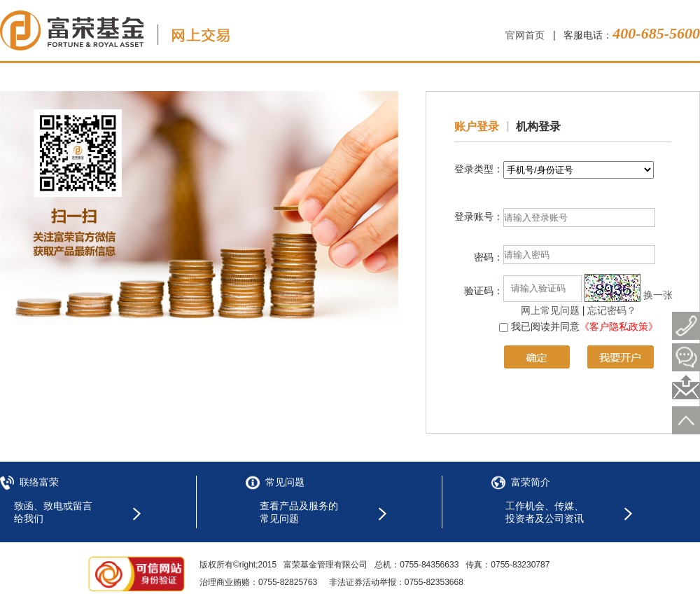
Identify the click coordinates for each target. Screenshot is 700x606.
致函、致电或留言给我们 (53, 512)
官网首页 (525, 35)
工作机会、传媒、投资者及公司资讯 (545, 512)
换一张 (658, 295)
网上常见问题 (550, 310)
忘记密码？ (612, 310)
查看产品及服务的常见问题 (299, 512)
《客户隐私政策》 (619, 326)
